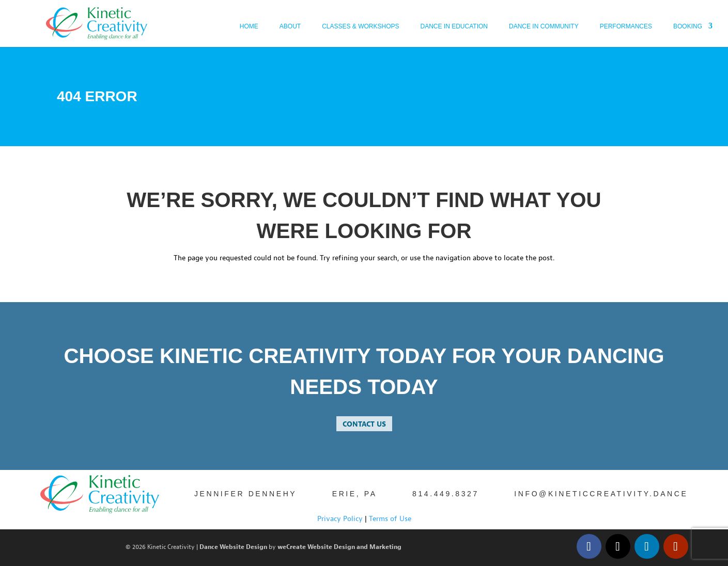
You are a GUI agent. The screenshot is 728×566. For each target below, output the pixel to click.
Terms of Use (390, 519)
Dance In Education (454, 26)
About (290, 26)
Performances (626, 26)
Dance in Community (544, 26)
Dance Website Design (233, 547)
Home (249, 26)
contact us (364, 424)
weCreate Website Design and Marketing (339, 547)
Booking (688, 26)
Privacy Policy (340, 519)
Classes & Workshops (360, 26)
